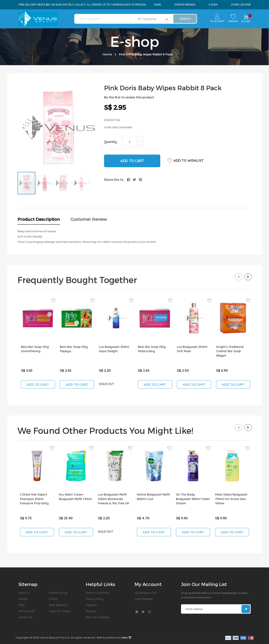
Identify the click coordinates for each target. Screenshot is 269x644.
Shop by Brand (58, 605)
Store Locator (241, 5)
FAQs (22, 605)
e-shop (213, 5)
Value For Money (59, 611)
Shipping (91, 611)
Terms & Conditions (98, 593)
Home (158, 5)
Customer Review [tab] (89, 219)
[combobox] (105, 19)
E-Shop (53, 599)
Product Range (58, 593)
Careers (23, 599)
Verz (127, 637)
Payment (91, 605)
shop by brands (185, 5)
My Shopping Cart (146, 593)
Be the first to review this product (129, 97)
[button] (45, 183)
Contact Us (25, 617)
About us (24, 593)
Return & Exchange (97, 617)
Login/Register (144, 599)
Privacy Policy (94, 599)
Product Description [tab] (39, 219)
